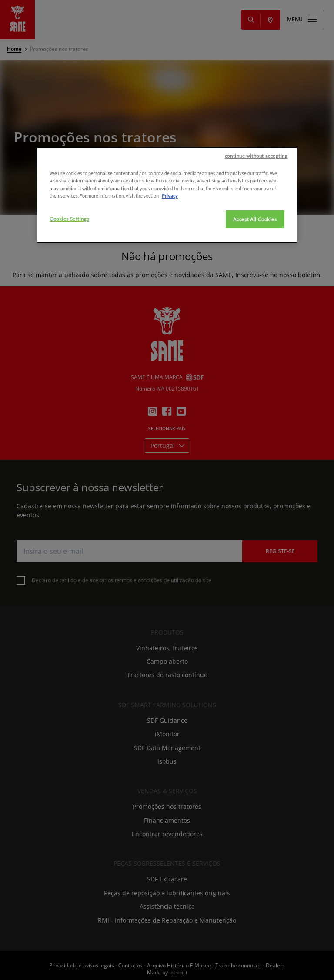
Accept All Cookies (255, 283)
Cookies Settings (69, 283)
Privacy (170, 260)
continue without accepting (256, 220)
